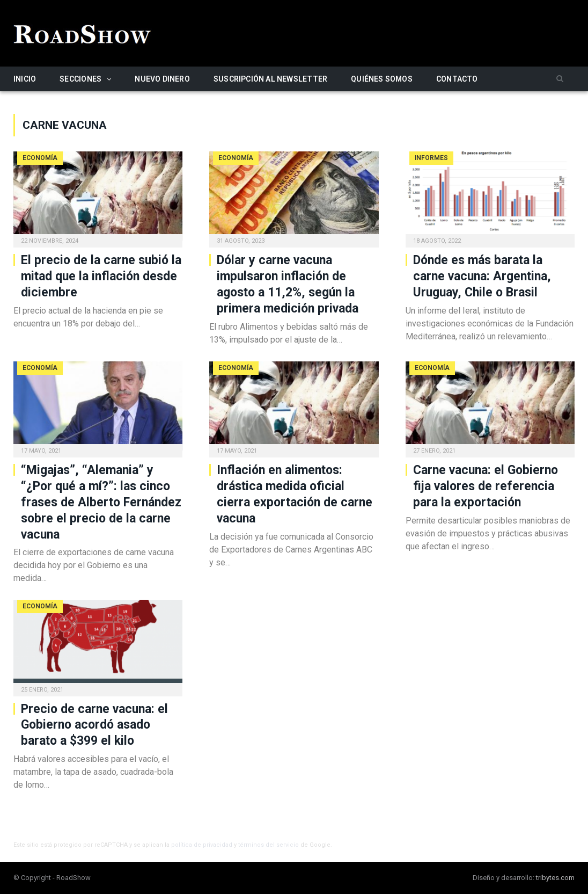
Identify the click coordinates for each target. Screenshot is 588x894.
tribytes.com (555, 878)
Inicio (25, 79)
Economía (40, 158)
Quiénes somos (382, 79)
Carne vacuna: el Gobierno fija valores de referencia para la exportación (486, 486)
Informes (431, 158)
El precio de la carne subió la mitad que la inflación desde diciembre (101, 276)
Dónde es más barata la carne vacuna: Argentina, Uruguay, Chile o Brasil (482, 276)
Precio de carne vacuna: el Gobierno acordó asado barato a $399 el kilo (94, 725)
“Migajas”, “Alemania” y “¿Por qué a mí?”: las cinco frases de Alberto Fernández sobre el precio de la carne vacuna (101, 502)
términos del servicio (269, 845)
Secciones (80, 79)
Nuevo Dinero (162, 79)
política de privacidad (202, 845)
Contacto (457, 79)
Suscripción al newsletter (270, 79)
